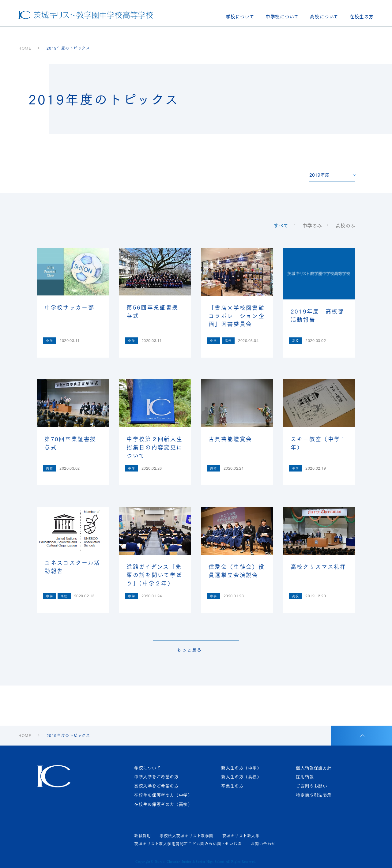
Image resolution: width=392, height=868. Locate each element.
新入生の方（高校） (241, 777)
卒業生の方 (232, 786)
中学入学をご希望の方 (156, 777)
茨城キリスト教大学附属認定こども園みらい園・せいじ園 (188, 844)
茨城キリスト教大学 (241, 836)
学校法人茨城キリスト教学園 (187, 836)
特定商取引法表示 (314, 795)
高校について (324, 17)
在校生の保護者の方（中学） (163, 795)
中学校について (282, 17)
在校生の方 (362, 17)
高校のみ (345, 225)
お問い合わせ (263, 844)
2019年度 (319, 175)
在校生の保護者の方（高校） (163, 804)
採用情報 (305, 777)
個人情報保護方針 (314, 768)
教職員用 (142, 836)
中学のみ (312, 225)
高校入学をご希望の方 (156, 786)
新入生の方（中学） (241, 768)
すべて (281, 225)
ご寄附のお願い (311, 786)
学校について (240, 17)
